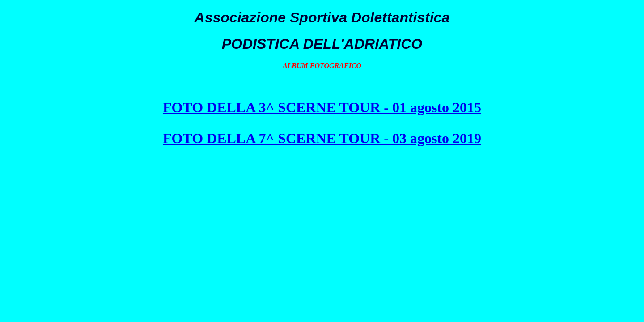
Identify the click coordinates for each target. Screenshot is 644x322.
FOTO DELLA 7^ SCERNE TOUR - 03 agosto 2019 (322, 138)
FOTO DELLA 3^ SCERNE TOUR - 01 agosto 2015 (322, 107)
